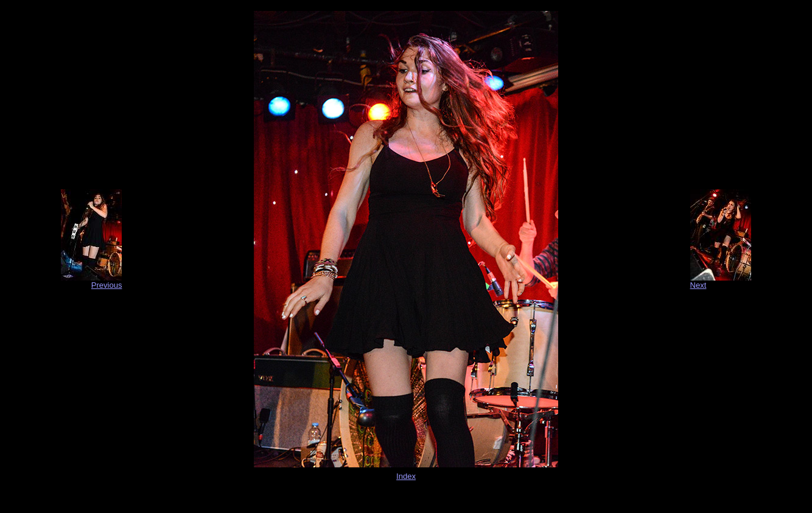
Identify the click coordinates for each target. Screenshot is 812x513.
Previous (107, 285)
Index (406, 476)
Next (698, 285)
